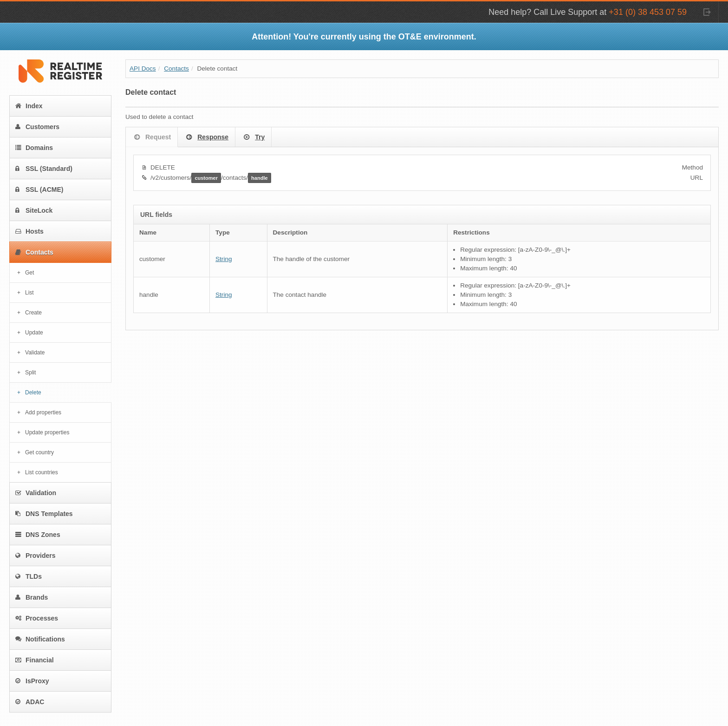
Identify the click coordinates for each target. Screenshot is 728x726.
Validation (36, 493)
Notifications (40, 639)
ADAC (30, 702)
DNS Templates (44, 514)
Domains (34, 148)
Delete (33, 392)
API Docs (143, 69)
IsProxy (32, 681)
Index (29, 106)
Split (30, 373)
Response (206, 137)
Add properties (43, 412)
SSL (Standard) (44, 169)
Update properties (47, 432)
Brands (32, 597)
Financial (35, 660)
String (224, 259)
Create (33, 313)
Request (152, 137)
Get (29, 273)
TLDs (29, 576)
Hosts (29, 231)
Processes (37, 618)
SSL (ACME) (39, 190)
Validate (35, 353)
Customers (37, 127)
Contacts (34, 252)
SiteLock (34, 210)
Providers (36, 556)
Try (253, 137)
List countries (42, 472)
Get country (39, 452)
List (29, 293)
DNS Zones (38, 535)
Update (34, 333)
